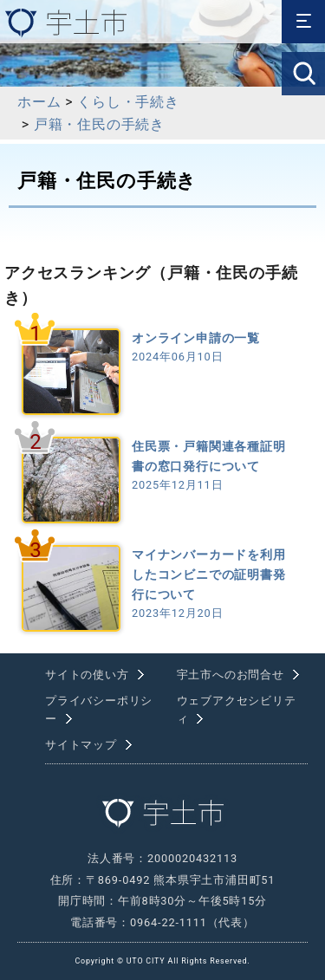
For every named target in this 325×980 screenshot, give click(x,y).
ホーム (39, 102)
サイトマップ (81, 745)
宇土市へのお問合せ (231, 675)
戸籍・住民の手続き (99, 124)
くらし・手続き (128, 102)
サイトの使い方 (87, 675)
